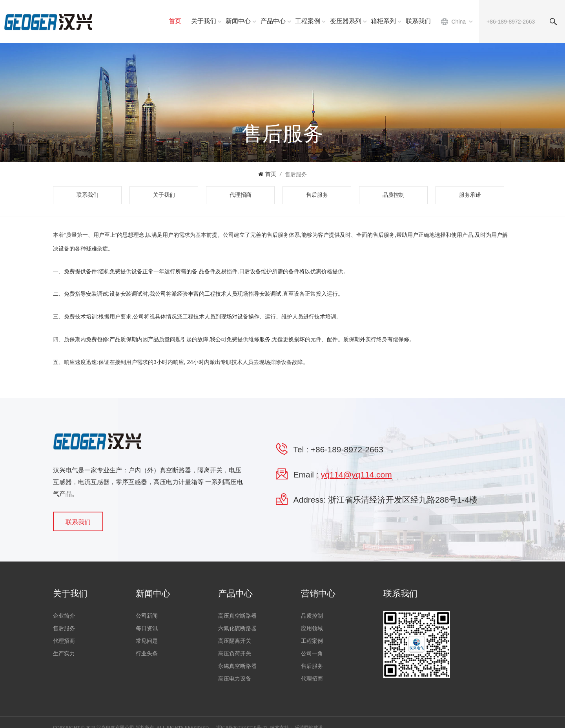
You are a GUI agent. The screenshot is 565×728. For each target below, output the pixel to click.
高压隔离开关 (235, 640)
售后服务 (296, 174)
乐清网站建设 (309, 717)
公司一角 (312, 653)
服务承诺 (470, 195)
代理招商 (241, 195)
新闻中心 (238, 21)
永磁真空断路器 (237, 665)
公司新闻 (147, 615)
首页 (175, 21)
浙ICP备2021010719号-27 (242, 717)
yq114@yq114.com (356, 475)
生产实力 (64, 653)
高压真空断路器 (237, 615)
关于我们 (204, 21)
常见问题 (147, 640)
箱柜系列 (383, 21)
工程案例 (308, 21)
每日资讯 (147, 628)
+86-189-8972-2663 (347, 449)
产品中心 (273, 21)
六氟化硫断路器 (237, 628)
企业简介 (64, 615)
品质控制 (394, 195)
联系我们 (418, 21)
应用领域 (312, 628)
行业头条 (147, 653)
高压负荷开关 (235, 653)
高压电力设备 (235, 678)
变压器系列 (346, 21)
